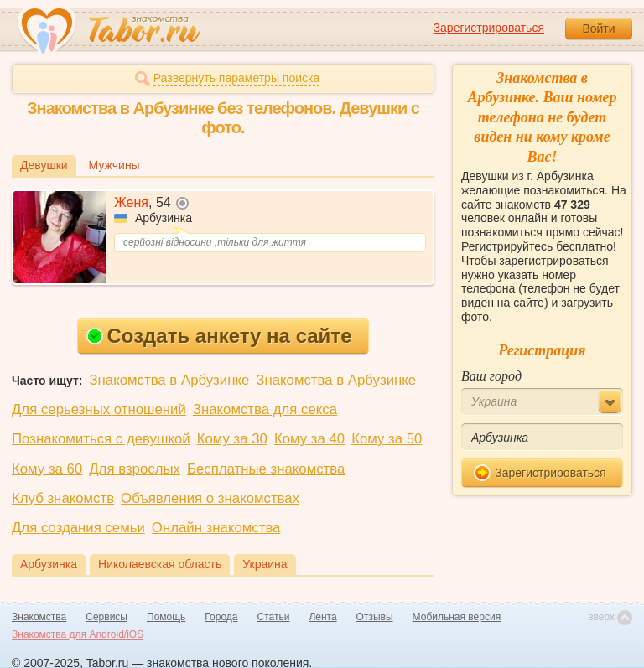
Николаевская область (160, 564)
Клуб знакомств (63, 498)
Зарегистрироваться (489, 28)
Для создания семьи (78, 528)
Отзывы (375, 617)
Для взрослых (135, 469)
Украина (265, 564)
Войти (598, 28)
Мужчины (114, 165)
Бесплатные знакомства (266, 469)
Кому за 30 (232, 439)
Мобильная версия (457, 617)
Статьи (274, 617)
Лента (322, 617)
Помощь (166, 617)
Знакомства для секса (265, 409)
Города (221, 617)
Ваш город (491, 376)
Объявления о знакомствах (210, 498)
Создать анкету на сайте (219, 336)
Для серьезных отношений (99, 409)
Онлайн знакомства (216, 528)
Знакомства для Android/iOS (78, 634)
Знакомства (39, 617)
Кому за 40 (309, 439)
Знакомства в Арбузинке (169, 380)
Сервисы (106, 617)
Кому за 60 (47, 469)
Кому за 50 (387, 439)
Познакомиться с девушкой (101, 439)
